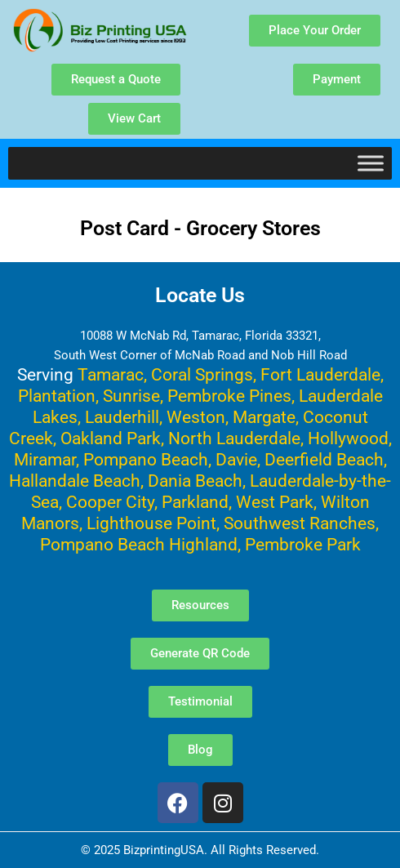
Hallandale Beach (75, 481)
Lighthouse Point (151, 523)
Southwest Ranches (300, 523)
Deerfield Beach (324, 459)
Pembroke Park (303, 544)
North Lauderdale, (236, 438)
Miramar (45, 459)
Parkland (195, 502)
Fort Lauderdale (320, 374)
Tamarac (111, 374)
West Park (275, 502)
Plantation (57, 396)
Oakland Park (111, 438)
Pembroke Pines (229, 396)
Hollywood (348, 438)
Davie (236, 459)
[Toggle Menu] (371, 163)
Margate (264, 417)
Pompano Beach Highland (139, 544)
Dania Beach (195, 481)
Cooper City (110, 502)
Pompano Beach (146, 459)
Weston (196, 417)
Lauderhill (122, 417)
